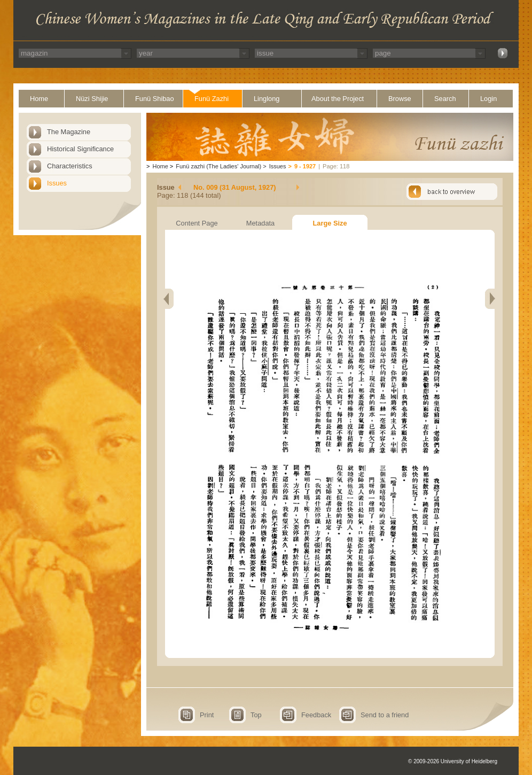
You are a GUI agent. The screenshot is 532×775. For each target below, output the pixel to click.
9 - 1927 (305, 166)
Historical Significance (80, 149)
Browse (400, 99)
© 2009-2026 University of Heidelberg (453, 761)
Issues (57, 183)
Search (445, 99)
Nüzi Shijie (92, 99)
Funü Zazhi (212, 99)
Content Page (197, 223)
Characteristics (70, 166)
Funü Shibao (155, 99)
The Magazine (69, 132)
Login (488, 99)
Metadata (260, 223)
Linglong (267, 99)
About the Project (338, 99)
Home (39, 99)
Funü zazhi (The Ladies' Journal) (218, 166)
